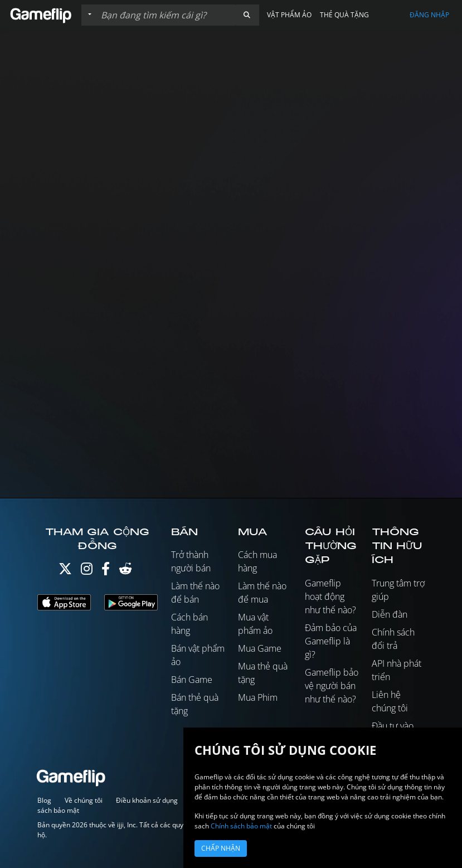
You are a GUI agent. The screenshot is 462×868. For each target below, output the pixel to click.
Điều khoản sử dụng (147, 800)
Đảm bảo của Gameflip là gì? (331, 641)
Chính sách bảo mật (241, 826)
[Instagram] (87, 571)
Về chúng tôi (84, 800)
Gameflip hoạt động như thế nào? (330, 597)
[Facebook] (106, 571)
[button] (247, 15)
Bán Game (192, 680)
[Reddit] (125, 571)
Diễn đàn (390, 614)
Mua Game (260, 648)
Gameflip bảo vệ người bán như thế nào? (332, 686)
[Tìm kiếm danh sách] (166, 15)
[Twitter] (65, 571)
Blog (44, 800)
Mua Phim (258, 697)
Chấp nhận (221, 848)
